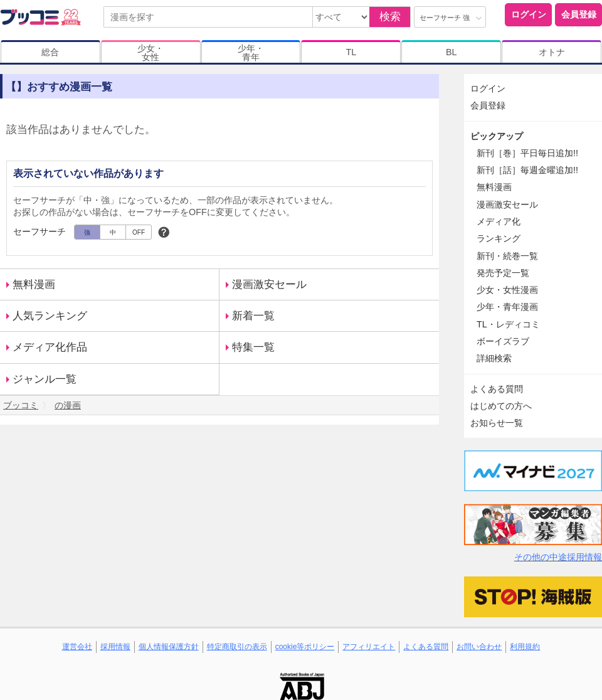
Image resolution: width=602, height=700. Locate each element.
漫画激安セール (269, 284)
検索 (390, 17)
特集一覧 (253, 347)
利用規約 (525, 647)
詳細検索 (494, 358)
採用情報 (115, 647)
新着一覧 (253, 316)
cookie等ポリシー (305, 647)
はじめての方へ (501, 406)
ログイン (529, 14)
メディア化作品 (50, 347)
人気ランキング (50, 316)
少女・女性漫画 (507, 290)
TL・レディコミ (508, 324)
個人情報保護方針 (169, 647)
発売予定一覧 (503, 273)
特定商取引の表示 (237, 647)
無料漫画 (34, 284)
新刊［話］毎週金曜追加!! (527, 170)
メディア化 (499, 221)
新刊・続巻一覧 (507, 256)
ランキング (499, 238)
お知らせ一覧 (497, 423)
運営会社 (77, 647)
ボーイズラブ (503, 341)
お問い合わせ (479, 647)
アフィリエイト (369, 647)
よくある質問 (497, 389)
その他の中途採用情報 (558, 557)
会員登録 (579, 14)
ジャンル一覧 (45, 379)
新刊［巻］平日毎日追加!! (527, 153)
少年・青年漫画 (507, 307)
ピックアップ (497, 136)
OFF (139, 232)
